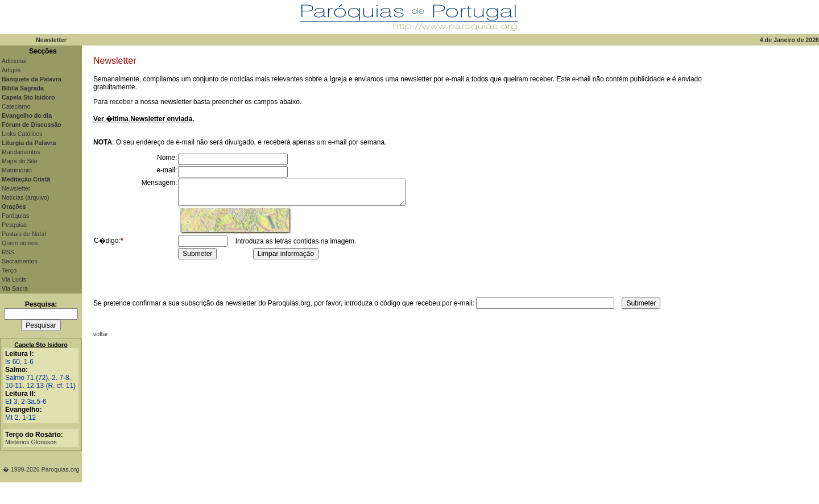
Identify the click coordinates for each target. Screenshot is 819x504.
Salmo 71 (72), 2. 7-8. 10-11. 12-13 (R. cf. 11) (40, 382)
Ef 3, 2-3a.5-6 (26, 402)
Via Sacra (15, 288)
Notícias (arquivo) (26, 197)
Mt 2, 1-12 (20, 418)
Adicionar (14, 61)
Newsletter (16, 188)
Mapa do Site (20, 161)
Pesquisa (14, 225)
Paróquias (15, 216)
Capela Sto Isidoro (41, 345)
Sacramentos (20, 261)
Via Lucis (14, 279)
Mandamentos (21, 152)
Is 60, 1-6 (19, 362)
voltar (101, 334)
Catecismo (16, 106)
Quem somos (20, 243)
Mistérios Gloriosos (31, 442)
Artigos (11, 70)
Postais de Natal (24, 234)
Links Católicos (22, 134)
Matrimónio (17, 170)
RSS (8, 252)
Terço (9, 270)
